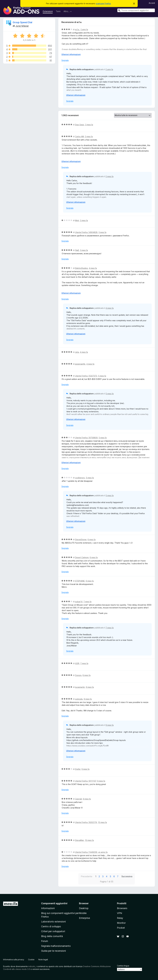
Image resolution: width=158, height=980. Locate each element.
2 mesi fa (89, 125)
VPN (119, 913)
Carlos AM (79, 136)
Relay (120, 918)
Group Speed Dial (22, 22)
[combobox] (136, 10)
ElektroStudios (81, 268)
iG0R (77, 663)
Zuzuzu (78, 675)
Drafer (78, 769)
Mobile (83, 913)
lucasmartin (80, 687)
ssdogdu (79, 699)
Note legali (43, 960)
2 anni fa (84, 29)
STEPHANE (80, 581)
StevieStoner (81, 539)
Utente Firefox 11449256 (86, 852)
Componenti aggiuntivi (54, 903)
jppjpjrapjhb (80, 364)
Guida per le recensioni (53, 951)
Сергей (78, 799)
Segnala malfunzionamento (56, 946)
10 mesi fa (102, 822)
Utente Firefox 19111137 (86, 781)
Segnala (65, 60)
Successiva (127, 876)
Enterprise (84, 918)
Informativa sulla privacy (14, 960)
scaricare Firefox (103, 3)
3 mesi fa (102, 232)
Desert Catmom (82, 557)
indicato (32, 966)
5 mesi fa (102, 376)
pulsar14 (79, 602)
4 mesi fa (93, 268)
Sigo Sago (80, 125)
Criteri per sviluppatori (53, 931)
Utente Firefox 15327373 (86, 376)
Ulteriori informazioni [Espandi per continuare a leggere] (71, 54)
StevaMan (79, 840)
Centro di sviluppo (51, 926)
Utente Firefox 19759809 (86, 438)
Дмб (77, 250)
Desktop (84, 908)
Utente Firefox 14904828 (86, 232)
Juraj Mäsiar (22, 26)
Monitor (121, 923)
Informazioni (48, 908)
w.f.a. (77, 29)
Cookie (31, 960)
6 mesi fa (92, 539)
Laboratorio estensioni (53, 922)
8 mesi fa (87, 675)
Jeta (77, 352)
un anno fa (103, 852)
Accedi (152, 3)
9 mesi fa (90, 687)
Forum (45, 941)
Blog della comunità (52, 936)
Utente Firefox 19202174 (86, 822)
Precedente (87, 876)
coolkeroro (80, 478)
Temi (58, 11)
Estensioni (48, 11)
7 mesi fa (87, 602)
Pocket (121, 928)
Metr (77, 220)
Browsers (122, 908)
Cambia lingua (123, 966)
